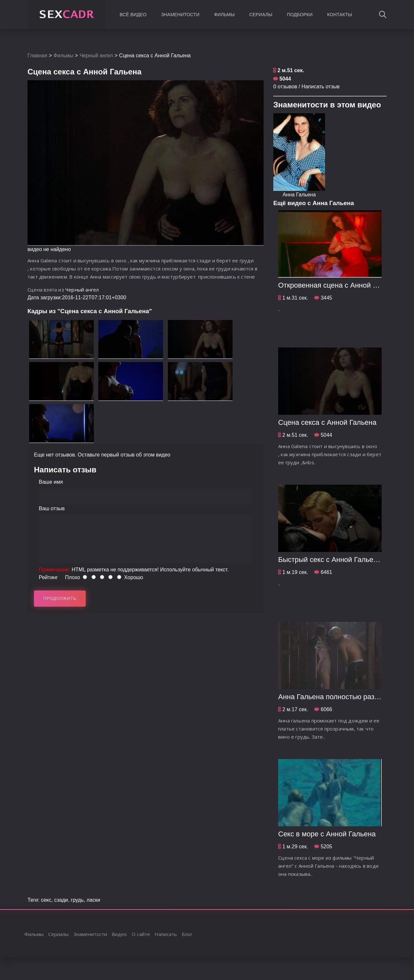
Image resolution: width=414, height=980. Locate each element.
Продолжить (60, 598)
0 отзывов (285, 87)
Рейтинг (48, 577)
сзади (61, 900)
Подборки (300, 15)
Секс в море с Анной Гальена (327, 834)
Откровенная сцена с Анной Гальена (339, 285)
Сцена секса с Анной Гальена (327, 422)
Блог (187, 934)
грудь (77, 900)
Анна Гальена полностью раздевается (341, 697)
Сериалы (261, 15)
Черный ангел (96, 55)
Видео (119, 934)
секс (46, 900)
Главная (37, 55)
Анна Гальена (299, 195)
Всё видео (133, 15)
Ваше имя (51, 482)
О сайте (141, 934)
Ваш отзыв (52, 508)
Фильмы (224, 15)
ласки (93, 900)
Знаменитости (180, 15)
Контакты (339, 15)
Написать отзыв (321, 87)
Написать (166, 934)
